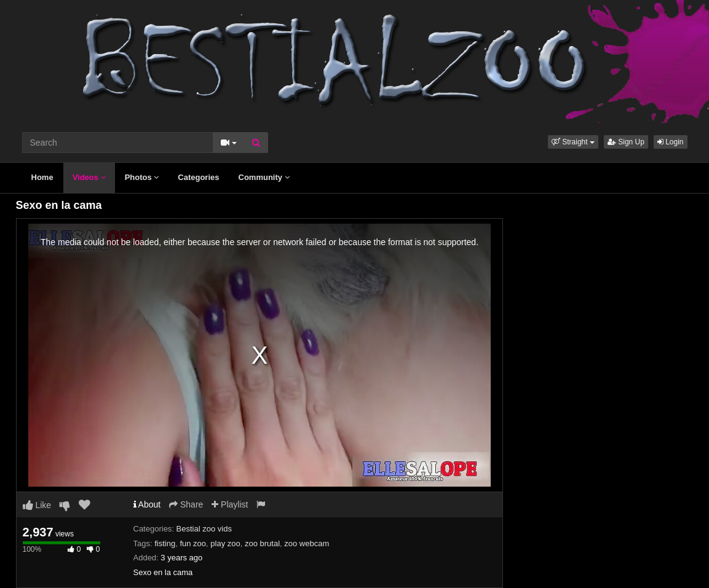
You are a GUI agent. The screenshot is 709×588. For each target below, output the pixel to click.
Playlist (230, 504)
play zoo (225, 543)
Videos (89, 177)
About (147, 504)
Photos (142, 177)
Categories (198, 177)
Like (37, 505)
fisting (165, 543)
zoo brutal (262, 543)
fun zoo (193, 543)
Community (264, 177)
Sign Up (626, 142)
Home (42, 177)
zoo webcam (307, 543)
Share (186, 504)
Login (671, 142)
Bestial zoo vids (204, 529)
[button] (573, 142)
